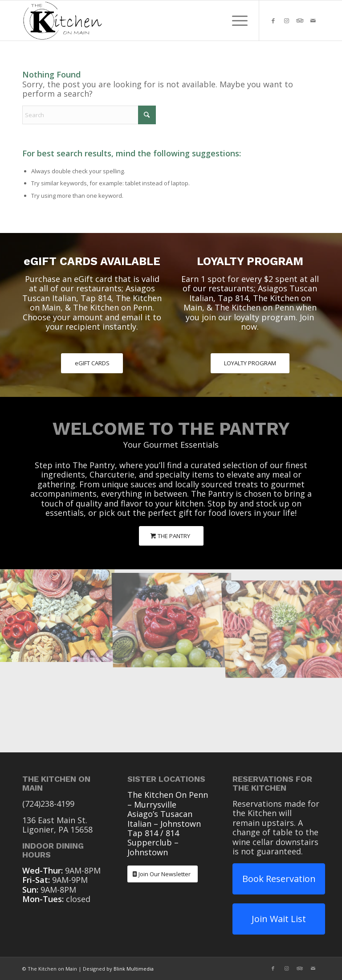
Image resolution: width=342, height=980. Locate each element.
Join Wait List (279, 919)
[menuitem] (235, 20)
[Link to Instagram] (286, 20)
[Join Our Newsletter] (163, 874)
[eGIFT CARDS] (92, 363)
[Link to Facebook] (273, 20)
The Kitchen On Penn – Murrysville (168, 799)
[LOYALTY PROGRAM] (250, 363)
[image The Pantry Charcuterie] (57, 615)
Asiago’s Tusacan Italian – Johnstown (164, 819)
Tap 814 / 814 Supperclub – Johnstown (153, 843)
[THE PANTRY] (171, 536)
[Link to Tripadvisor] (300, 20)
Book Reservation (279, 879)
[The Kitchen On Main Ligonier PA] (63, 20)
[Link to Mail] (313, 20)
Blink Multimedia (134, 969)
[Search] (89, 115)
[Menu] (235, 20)
